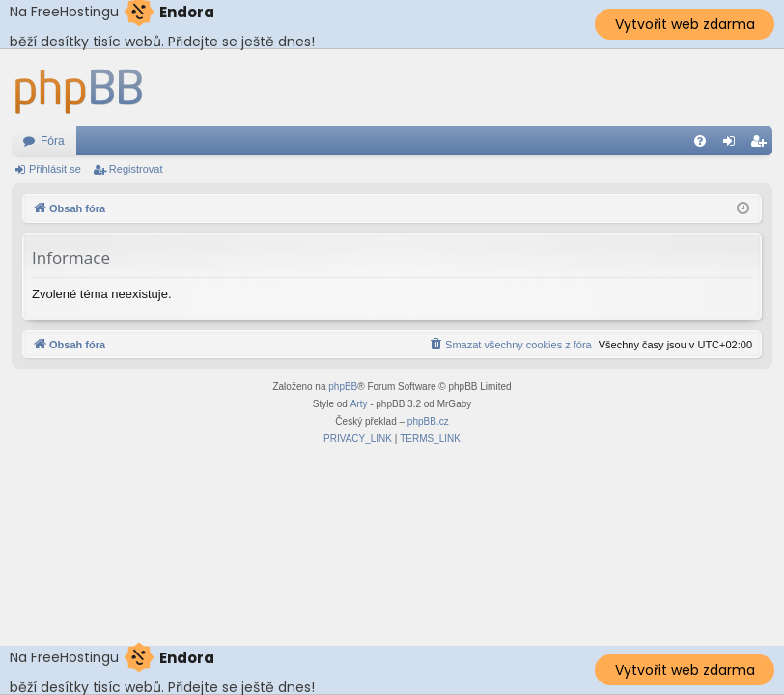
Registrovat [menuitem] (762, 145)
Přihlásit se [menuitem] (733, 145)
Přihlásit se (55, 169)
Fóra (53, 141)
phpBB (343, 387)
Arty (359, 404)
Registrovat (136, 169)
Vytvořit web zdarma (685, 24)
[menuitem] (700, 141)
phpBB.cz (428, 421)
